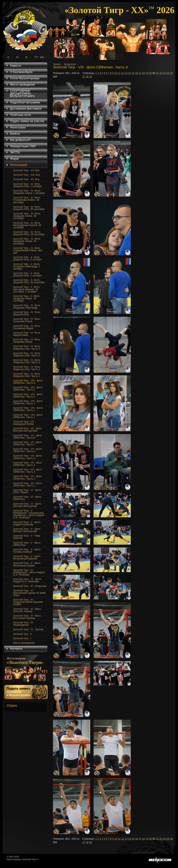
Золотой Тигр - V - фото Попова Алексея (27, 551)
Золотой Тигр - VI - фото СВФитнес (27, 498)
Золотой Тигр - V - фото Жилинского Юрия (27, 564)
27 (84, 77)
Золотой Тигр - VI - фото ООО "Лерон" (27, 491)
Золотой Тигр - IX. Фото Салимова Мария (27, 327)
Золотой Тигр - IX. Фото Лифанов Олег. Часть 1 (27, 375)
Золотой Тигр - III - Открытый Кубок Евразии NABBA (28, 602)
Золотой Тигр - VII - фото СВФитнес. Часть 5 (27, 457)
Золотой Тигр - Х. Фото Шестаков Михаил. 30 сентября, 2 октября (26, 289)
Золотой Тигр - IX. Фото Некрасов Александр (27, 307)
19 (147, 73)
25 (168, 73)
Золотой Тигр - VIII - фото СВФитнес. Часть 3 (28, 402)
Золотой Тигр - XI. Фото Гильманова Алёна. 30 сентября (27, 200)
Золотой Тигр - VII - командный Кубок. (24, 423)
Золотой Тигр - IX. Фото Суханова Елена (27, 320)
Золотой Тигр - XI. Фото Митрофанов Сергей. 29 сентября (27, 225)
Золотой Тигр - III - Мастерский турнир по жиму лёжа (29, 593)
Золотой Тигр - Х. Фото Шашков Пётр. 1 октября (27, 274)
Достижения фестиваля (26, 109)
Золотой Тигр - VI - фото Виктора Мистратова (27, 505)
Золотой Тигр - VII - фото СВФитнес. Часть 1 (27, 484)
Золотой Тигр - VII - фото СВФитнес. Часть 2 (27, 477)
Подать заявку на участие (27, 121)
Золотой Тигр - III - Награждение (24, 624)
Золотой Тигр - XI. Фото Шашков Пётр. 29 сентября (29, 233)
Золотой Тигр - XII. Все (26, 179)
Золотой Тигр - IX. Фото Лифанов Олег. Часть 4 (27, 354)
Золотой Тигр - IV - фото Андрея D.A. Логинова (27, 580)
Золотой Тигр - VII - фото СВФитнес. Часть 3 (27, 471)
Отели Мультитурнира (25, 78)
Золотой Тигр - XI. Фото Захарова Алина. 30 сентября (27, 216)
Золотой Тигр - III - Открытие (30, 586)
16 (136, 73)
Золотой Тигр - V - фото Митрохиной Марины (27, 557)
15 (133, 73)
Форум (14, 159)
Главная (57, 64)
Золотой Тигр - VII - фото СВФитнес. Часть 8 (27, 436)
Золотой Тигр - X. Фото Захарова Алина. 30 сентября (26, 298)
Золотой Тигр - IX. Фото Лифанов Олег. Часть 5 (27, 347)
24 (164, 73)
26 (171, 73)
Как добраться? (20, 140)
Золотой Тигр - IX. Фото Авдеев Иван (27, 334)
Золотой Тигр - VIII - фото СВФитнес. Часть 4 (28, 395)
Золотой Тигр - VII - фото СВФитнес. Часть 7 (27, 443)
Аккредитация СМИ (23, 146)
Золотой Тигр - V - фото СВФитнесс (27, 544)
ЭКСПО (15, 152)
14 (130, 73)
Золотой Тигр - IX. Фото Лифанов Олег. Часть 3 (27, 361)
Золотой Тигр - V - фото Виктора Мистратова (27, 530)
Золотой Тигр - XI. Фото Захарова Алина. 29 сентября (27, 241)
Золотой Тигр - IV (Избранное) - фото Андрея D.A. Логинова (29, 572)
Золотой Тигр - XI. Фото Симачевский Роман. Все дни (28, 250)
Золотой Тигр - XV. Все (26, 170)
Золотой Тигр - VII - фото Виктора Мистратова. (27, 430)
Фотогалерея (19, 165)
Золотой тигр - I (22, 638)
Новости (16, 66)
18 (143, 73)
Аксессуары (18, 127)
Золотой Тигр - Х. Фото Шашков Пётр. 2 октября (27, 258)
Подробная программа (25, 102)
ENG (41, 57)
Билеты (15, 134)
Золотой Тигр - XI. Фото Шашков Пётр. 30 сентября (29, 208)
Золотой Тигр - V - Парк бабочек (27, 537)
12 (123, 73)
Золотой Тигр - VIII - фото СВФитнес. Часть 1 (28, 416)
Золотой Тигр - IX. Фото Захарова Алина (27, 341)
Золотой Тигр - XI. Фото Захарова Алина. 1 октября (29, 192)
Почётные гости (20, 115)
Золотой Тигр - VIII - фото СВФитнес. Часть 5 (28, 388)
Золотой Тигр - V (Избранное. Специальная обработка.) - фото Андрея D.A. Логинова (29, 514)
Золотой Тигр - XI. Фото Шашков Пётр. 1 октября (27, 185)
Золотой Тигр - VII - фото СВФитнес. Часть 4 (27, 464)
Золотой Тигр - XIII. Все (27, 175)
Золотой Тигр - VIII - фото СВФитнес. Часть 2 (28, 409)
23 (161, 73)
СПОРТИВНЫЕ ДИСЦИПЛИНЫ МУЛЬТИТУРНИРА (22, 93)
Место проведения (22, 85)
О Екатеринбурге (21, 72)
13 (126, 73)
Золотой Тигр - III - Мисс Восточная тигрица (27, 617)
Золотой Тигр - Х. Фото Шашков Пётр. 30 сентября (29, 281)
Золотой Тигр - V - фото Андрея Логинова (27, 523)
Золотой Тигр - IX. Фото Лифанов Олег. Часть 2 (27, 368)
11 (119, 73)
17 (140, 73)
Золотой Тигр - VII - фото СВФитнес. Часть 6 (27, 450)
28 (87, 77)
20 (150, 73)
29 (91, 77)
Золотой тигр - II (22, 634)
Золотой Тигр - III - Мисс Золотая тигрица (27, 610)
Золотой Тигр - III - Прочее (28, 629)
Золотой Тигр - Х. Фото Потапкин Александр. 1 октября (26, 266)
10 (116, 73)
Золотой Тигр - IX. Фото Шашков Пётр (27, 313)
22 (157, 73)
